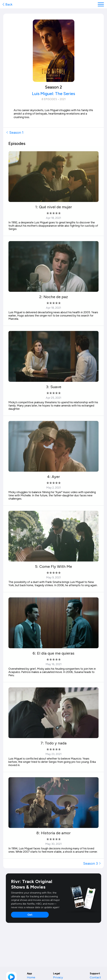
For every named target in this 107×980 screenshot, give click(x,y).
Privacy (58, 977)
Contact (95, 977)
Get (30, 915)
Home (31, 977)
